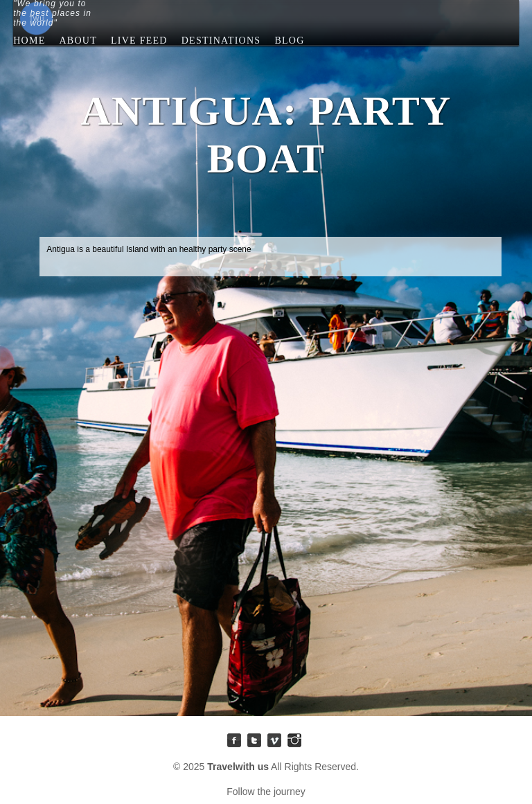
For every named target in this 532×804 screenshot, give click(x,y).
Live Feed (139, 44)
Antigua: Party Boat (515, 399)
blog (289, 41)
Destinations (221, 44)
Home (29, 41)
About (78, 41)
